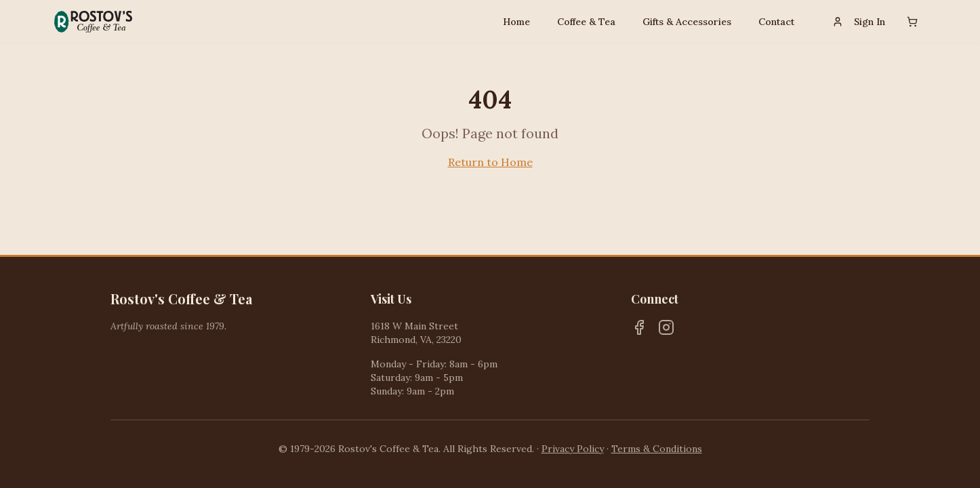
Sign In (859, 22)
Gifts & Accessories (687, 22)
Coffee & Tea (586, 22)
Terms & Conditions (657, 449)
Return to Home (490, 162)
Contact (776, 22)
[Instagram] (666, 327)
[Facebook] (639, 327)
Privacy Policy (573, 449)
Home (516, 22)
